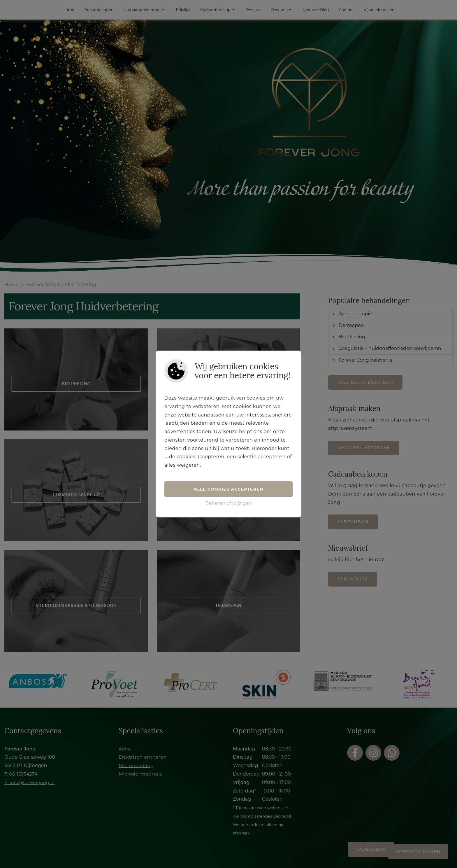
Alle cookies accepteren (229, 489)
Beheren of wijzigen (228, 503)
